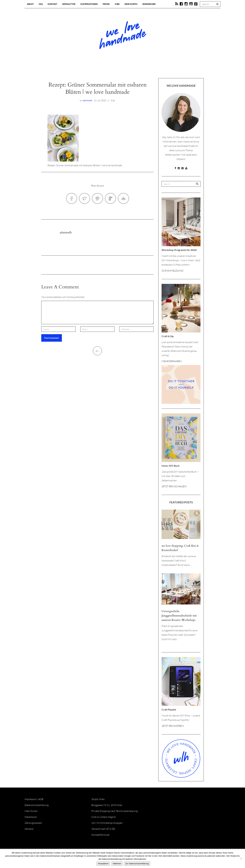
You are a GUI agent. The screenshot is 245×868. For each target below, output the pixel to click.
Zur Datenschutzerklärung (137, 864)
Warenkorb (149, 4)
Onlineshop (149, 69)
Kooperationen (89, 4)
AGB (41, 799)
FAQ (41, 4)
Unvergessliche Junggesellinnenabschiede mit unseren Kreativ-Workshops (179, 616)
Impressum (31, 799)
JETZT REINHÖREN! (173, 726)
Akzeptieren (103, 864)
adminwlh (87, 100)
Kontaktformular (101, 835)
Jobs (117, 4)
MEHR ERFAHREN (172, 361)
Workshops (117, 69)
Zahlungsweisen (33, 823)
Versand (29, 829)
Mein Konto (131, 4)
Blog (90, 69)
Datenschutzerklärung (37, 805)
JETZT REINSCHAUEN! (174, 486)
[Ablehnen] (241, 858)
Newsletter (69, 4)
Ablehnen (117, 864)
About (30, 4)
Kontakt (52, 4)
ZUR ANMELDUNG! (173, 271)
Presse (106, 4)
